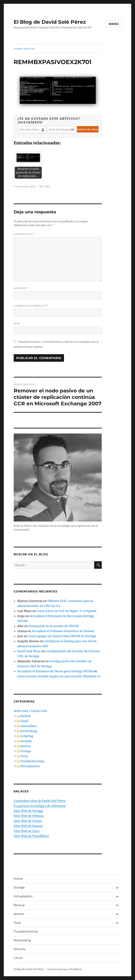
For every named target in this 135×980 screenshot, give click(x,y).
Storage (26, 751)
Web (17, 323)
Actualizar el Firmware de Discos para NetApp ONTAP (55, 671)
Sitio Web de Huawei (28, 826)
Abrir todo (21, 711)
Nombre (21, 288)
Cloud (24, 721)
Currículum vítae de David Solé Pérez (40, 801)
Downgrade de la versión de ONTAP (54, 626)
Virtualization (30, 766)
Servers (25, 746)
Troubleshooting (32, 761)
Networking (29, 731)
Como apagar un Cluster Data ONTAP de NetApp (62, 636)
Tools (24, 756)
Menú (114, 24)
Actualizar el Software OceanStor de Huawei (63, 631)
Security (26, 741)
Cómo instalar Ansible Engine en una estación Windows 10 (59, 676)
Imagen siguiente (24, 48)
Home (18, 879)
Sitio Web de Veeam (28, 821)
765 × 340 (44, 186)
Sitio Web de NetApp (28, 811)
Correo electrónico (31, 306)
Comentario (24, 234)
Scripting (27, 736)
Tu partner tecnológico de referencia (40, 806)
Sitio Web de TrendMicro (31, 836)
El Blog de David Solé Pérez (50, 22)
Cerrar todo (39, 711)
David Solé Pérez (29, 651)
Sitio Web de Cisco (27, 831)
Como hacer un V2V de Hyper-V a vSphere (67, 611)
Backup (25, 716)
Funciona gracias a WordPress (65, 969)
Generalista (28, 726)
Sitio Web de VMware (29, 816)
